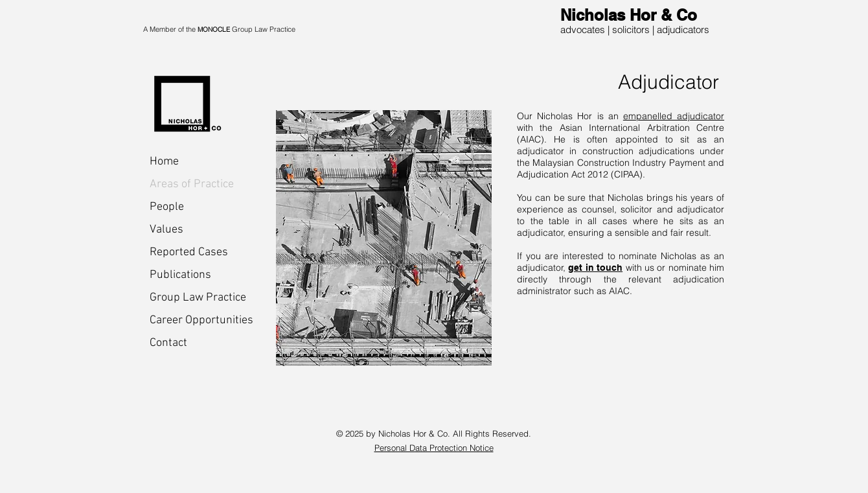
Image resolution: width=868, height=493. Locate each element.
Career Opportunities (196, 320)
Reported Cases (189, 252)
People (167, 207)
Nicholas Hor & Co (629, 15)
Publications (180, 275)
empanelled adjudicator (674, 116)
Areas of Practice (192, 184)
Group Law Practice (196, 298)
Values (166, 230)
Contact (168, 343)
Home (164, 162)
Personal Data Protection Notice (434, 448)
